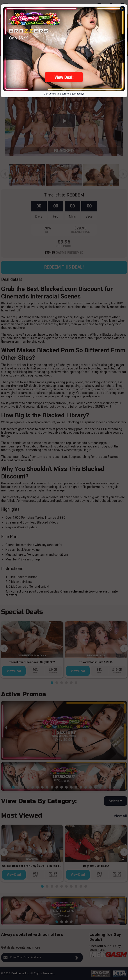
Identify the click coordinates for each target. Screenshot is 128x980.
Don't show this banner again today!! (64, 94)
